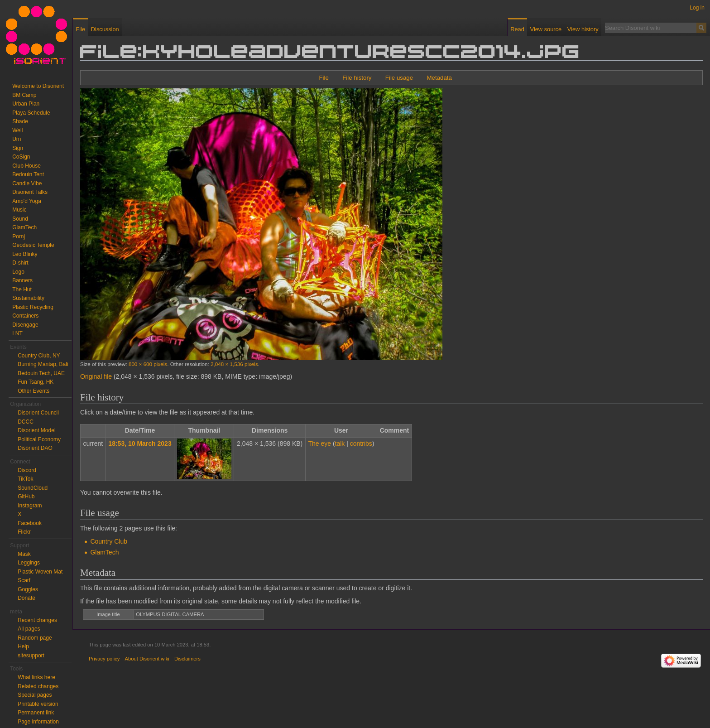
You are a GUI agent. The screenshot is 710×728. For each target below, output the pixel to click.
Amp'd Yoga (27, 201)
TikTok (25, 479)
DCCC (26, 422)
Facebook (30, 523)
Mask (24, 554)
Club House (26, 166)
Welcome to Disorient (38, 86)
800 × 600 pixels (148, 364)
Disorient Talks (30, 192)
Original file (96, 376)
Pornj (19, 236)
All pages (29, 629)
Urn (17, 139)
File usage (399, 78)
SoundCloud (33, 488)
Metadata (439, 78)
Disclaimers (187, 659)
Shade (20, 121)
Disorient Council (38, 413)
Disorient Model (36, 430)
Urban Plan (26, 104)
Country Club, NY (39, 356)
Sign (18, 148)
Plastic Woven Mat (40, 572)
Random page (35, 638)
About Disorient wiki (147, 659)
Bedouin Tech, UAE (41, 373)
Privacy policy (104, 659)
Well (17, 130)
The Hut (22, 289)
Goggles (28, 589)
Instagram (30, 506)
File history (357, 78)
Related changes (38, 686)
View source (546, 29)
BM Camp (24, 95)
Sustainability (28, 298)
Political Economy (39, 439)
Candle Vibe (27, 183)
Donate (26, 598)
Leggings (29, 563)
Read (517, 29)
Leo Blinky (25, 254)
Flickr (24, 532)
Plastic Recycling (33, 307)
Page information (38, 722)
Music (19, 210)
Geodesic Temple (33, 245)
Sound (20, 219)
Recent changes (37, 620)
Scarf (24, 580)
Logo (18, 272)
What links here (36, 677)
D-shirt (20, 263)
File (324, 78)
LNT (17, 333)
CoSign (21, 157)
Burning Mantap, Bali (43, 364)
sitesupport (31, 656)
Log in (697, 8)
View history (583, 29)
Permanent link (36, 713)
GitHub (26, 497)
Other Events (34, 391)
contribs (361, 444)
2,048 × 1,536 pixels (234, 364)
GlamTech (104, 552)
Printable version (38, 704)
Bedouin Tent (28, 174)
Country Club (109, 541)
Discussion (105, 29)
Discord (27, 470)
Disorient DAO (35, 448)
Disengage (25, 325)
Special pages (35, 695)
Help (23, 646)
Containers (25, 316)
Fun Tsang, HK (36, 382)
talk (340, 444)
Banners (22, 280)
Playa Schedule (31, 113)
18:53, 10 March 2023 (140, 444)
